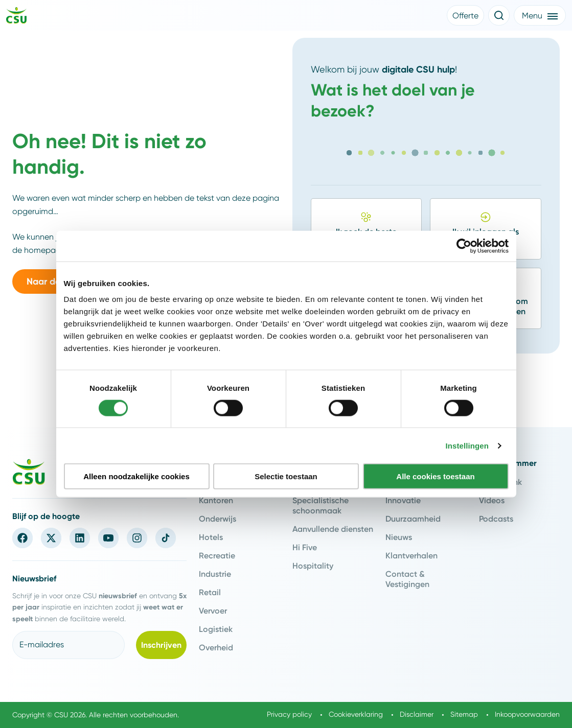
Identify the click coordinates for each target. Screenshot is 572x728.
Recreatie (217, 555)
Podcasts (496, 519)
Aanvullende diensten (333, 529)
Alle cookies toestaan (435, 476)
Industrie (215, 574)
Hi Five (305, 547)
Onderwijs (218, 519)
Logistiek (216, 629)
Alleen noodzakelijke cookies (136, 476)
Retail (210, 592)
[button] (465, 15)
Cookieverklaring (356, 714)
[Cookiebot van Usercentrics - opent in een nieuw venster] (464, 246)
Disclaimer (417, 714)
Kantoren (216, 500)
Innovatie (403, 500)
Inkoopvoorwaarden (527, 714)
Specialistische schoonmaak (321, 505)
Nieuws (399, 537)
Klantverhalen (411, 555)
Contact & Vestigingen (407, 579)
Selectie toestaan (286, 476)
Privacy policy (289, 714)
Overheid (216, 647)
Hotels (211, 537)
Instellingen (467, 445)
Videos (492, 500)
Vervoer (213, 610)
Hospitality (313, 566)
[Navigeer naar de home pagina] (16, 17)
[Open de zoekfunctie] (499, 15)
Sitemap (464, 714)
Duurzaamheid (413, 519)
